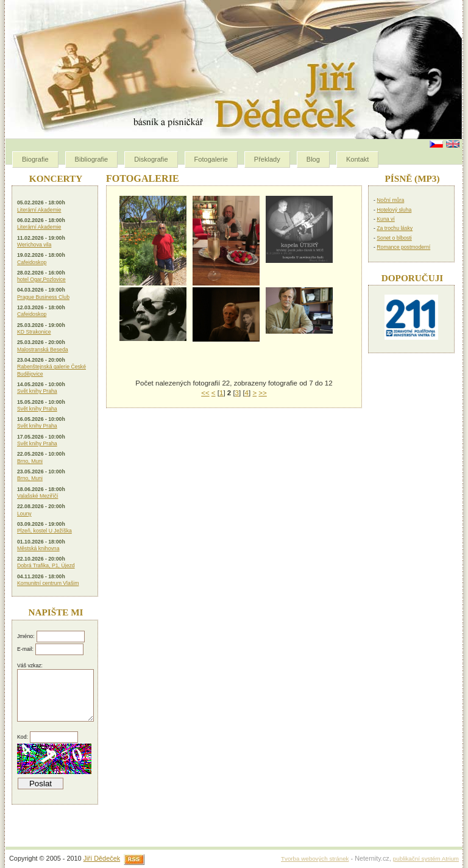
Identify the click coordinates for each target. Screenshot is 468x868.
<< (205, 393)
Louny (24, 514)
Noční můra (390, 200)
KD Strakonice (34, 332)
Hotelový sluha (394, 210)
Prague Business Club (43, 297)
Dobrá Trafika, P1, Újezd (46, 565)
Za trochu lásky (395, 228)
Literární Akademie (39, 210)
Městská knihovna (38, 548)
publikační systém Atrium (426, 859)
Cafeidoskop (32, 262)
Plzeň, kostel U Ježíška (44, 531)
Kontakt (357, 159)
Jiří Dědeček (102, 858)
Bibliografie (92, 159)
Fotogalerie (211, 159)
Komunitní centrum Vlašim (48, 583)
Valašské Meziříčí (37, 496)
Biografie (35, 159)
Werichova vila (34, 245)
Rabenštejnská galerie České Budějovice (51, 370)
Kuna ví (385, 219)
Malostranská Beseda (43, 350)
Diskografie (151, 159)
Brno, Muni (30, 461)
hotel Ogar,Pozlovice (41, 279)
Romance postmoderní (403, 247)
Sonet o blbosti (394, 238)
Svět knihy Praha (37, 391)
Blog (313, 159)
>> (262, 393)
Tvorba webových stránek (315, 859)
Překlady (267, 159)
